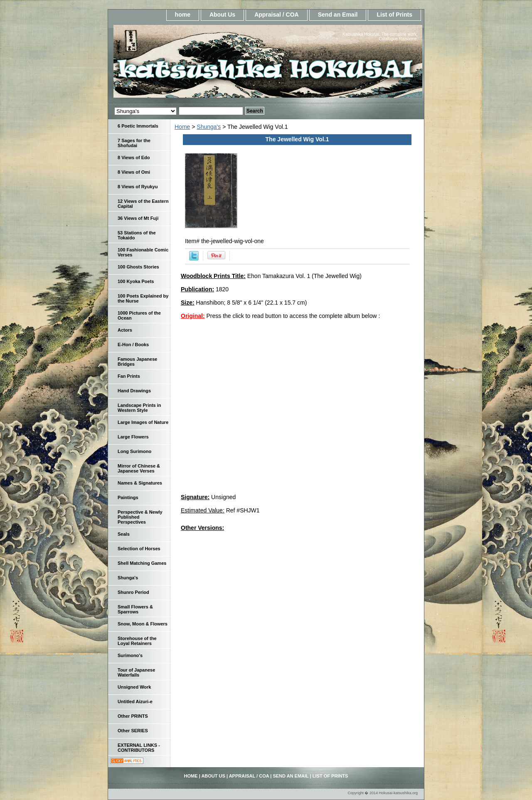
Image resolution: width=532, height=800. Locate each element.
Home (182, 127)
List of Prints (394, 15)
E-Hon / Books (133, 345)
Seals (124, 534)
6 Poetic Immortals (138, 126)
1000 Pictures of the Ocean (139, 315)
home (183, 15)
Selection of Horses (139, 549)
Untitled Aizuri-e (135, 702)
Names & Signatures (140, 483)
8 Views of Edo (134, 158)
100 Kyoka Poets (136, 281)
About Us (222, 15)
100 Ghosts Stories (138, 267)
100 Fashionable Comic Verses (143, 252)
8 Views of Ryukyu (138, 187)
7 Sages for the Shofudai (134, 143)
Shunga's (209, 127)
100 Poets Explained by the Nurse (143, 298)
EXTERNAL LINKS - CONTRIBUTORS (139, 748)
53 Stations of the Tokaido (137, 235)
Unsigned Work (134, 687)
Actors (125, 330)
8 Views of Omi (134, 172)
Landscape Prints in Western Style (139, 408)
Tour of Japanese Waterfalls (136, 672)
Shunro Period (133, 592)
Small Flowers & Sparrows (135, 609)
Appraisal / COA (277, 15)
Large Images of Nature (143, 422)
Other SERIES (133, 731)
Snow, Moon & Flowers (143, 624)
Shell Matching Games (142, 563)
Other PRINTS (133, 716)
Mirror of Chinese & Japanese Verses (139, 468)
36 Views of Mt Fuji (138, 218)
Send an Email (338, 15)
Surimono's (130, 655)
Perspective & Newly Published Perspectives (140, 517)
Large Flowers (133, 437)
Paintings (128, 497)
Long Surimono (134, 451)
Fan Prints (129, 376)
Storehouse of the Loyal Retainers (137, 641)
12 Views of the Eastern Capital (143, 204)
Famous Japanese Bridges (137, 362)
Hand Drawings (134, 391)
